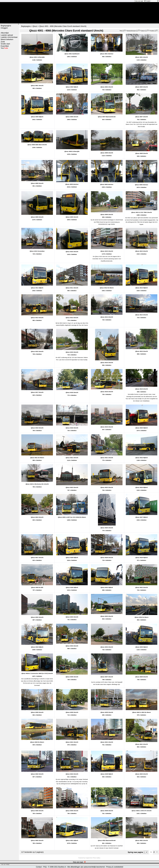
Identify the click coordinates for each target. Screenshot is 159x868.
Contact (39, 867)
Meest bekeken (7, 39)
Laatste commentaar (9, 37)
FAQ (45, 867)
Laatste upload (7, 35)
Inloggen (4, 28)
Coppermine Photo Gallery (93, 858)
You (4, 48)
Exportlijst (5, 46)
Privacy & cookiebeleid (115, 867)
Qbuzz (35, 26)
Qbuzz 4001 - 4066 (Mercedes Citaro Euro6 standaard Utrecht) (63, 26)
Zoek (3, 42)
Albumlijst (5, 33)
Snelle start (5, 44)
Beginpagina (6, 26)
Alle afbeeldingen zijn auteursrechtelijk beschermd (86, 867)
